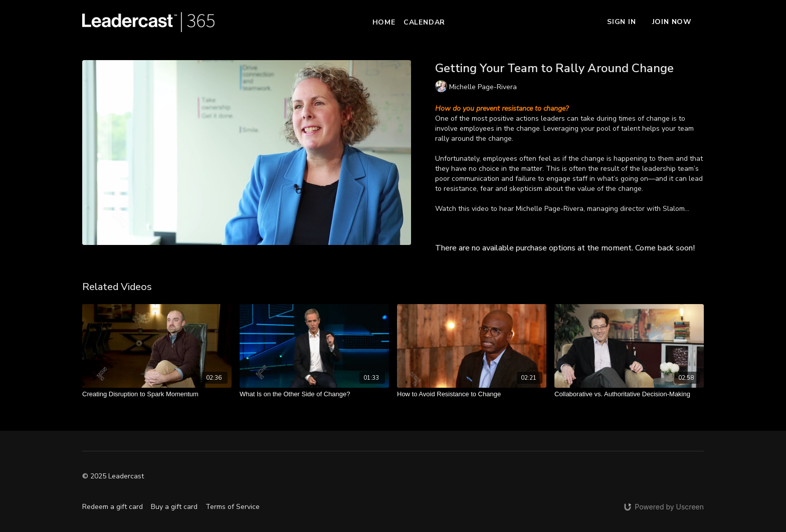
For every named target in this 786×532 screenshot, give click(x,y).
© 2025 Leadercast (113, 476)
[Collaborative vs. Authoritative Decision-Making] (629, 394)
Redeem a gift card (113, 507)
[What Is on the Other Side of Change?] (314, 394)
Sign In (622, 22)
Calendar (424, 22)
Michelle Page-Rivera (550, 209)
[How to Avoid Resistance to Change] (472, 394)
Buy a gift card (174, 507)
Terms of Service (233, 507)
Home (384, 22)
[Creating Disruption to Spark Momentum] (157, 394)
